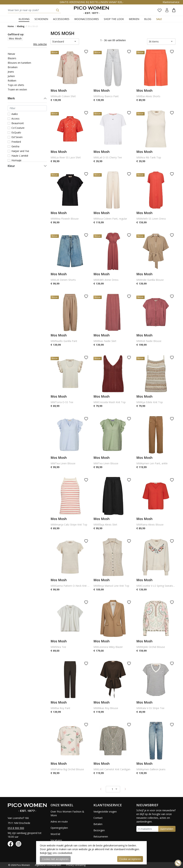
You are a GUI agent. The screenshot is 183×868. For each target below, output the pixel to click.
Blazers (12, 58)
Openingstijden (59, 828)
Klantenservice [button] (171, 2)
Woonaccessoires (87, 19)
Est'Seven (17, 137)
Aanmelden (167, 829)
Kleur (11, 166)
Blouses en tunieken (19, 63)
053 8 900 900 (16, 828)
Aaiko (15, 114)
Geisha (15, 146)
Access (15, 119)
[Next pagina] (125, 789)
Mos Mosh (33, 26)
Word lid (55, 834)
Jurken (11, 76)
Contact (98, 818)
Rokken (12, 81)
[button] (174, 10)
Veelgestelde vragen (105, 812)
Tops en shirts (16, 85)
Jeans (11, 72)
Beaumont (18, 123)
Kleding (24, 19)
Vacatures (56, 840)
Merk (11, 98)
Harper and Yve (20, 151)
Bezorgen (99, 830)
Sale (159, 19)
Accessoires (61, 19)
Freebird (16, 142)
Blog (148, 19)
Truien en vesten (17, 89)
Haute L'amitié (20, 156)
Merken (134, 19)
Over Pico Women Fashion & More (67, 813)
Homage (16, 160)
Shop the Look (114, 19)
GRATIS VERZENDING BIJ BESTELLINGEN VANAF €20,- (92, 2)
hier (50, 853)
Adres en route (59, 822)
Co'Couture (18, 128)
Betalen (98, 824)
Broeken (13, 67)
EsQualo (16, 132)
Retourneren (101, 837)
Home (11, 26)
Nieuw (11, 54)
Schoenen (41, 19)
